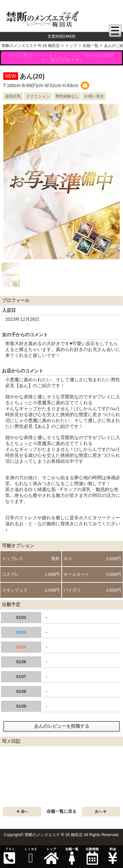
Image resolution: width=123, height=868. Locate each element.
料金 (113, 856)
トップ (51, 856)
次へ (101, 811)
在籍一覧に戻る (61, 811)
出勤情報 (92, 856)
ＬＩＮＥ (31, 856)
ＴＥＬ (10, 856)
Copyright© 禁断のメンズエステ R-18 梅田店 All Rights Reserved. (61, 835)
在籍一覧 (72, 856)
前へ (22, 811)
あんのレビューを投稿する (62, 726)
